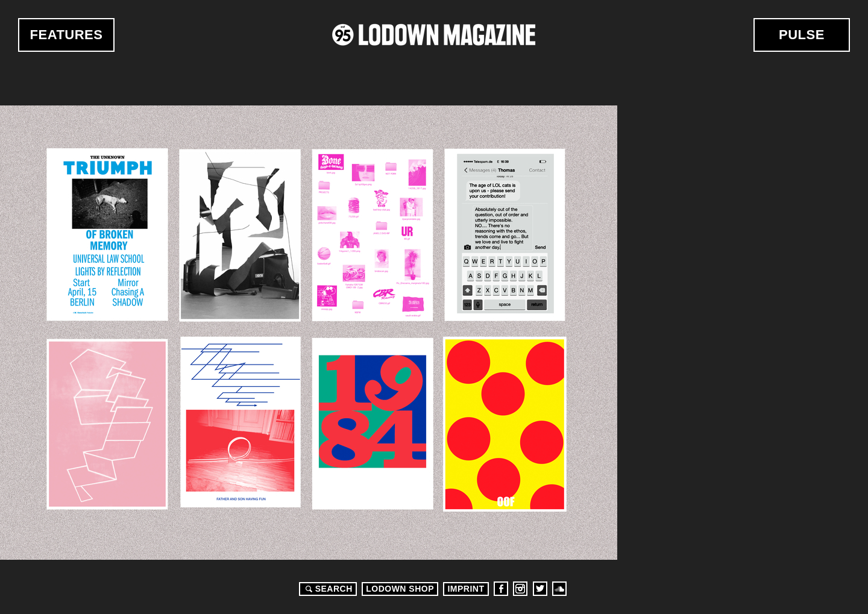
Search (327, 589)
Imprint (466, 589)
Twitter (540, 589)
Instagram (520, 589)
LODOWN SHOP (400, 589)
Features (67, 35)
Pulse (802, 35)
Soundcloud (559, 589)
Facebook (501, 589)
